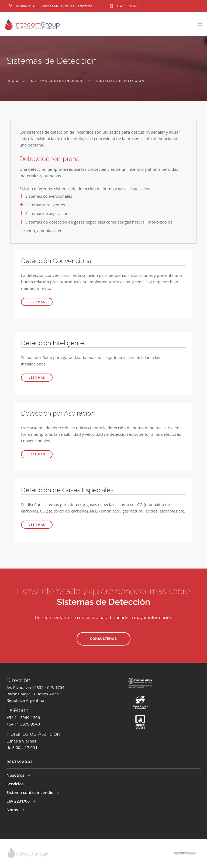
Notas (13, 810)
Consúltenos (103, 639)
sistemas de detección (120, 81)
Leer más (37, 302)
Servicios (16, 784)
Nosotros (16, 775)
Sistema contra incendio (30, 792)
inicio (13, 81)
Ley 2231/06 (19, 801)
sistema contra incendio (57, 81)
